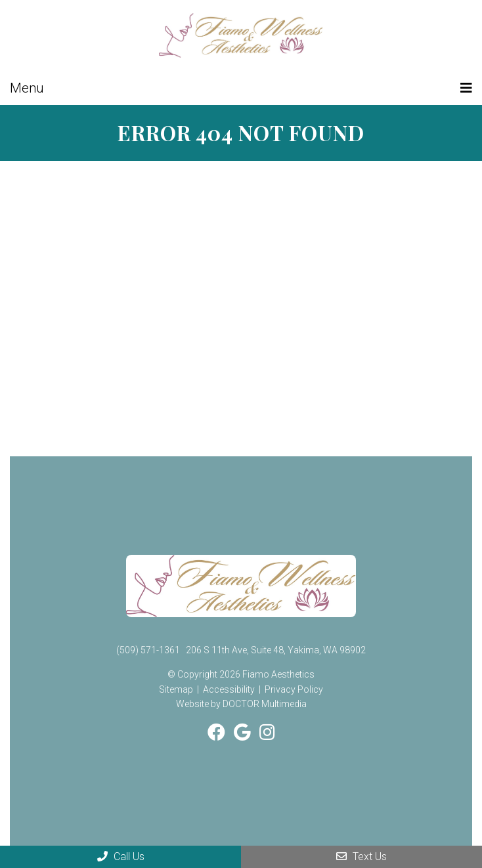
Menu (27, 88)
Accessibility (229, 689)
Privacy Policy (294, 689)
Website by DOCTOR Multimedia (241, 704)
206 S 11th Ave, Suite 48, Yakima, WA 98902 (276, 650)
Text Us (361, 857)
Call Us (121, 857)
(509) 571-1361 (148, 650)
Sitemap (176, 689)
